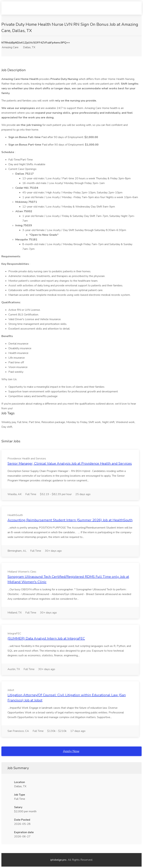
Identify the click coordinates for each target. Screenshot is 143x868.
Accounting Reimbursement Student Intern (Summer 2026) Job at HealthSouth (70, 520)
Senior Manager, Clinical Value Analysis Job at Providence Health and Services (70, 464)
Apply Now (71, 751)
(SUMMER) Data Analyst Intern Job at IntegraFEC (46, 638)
